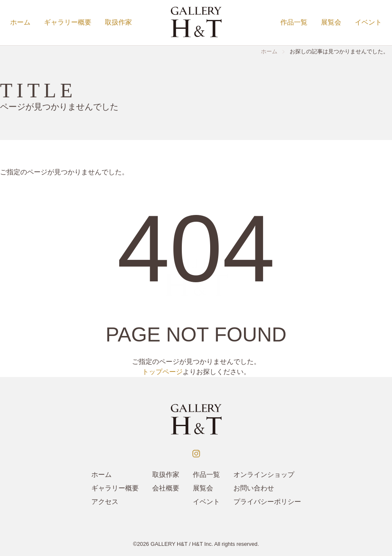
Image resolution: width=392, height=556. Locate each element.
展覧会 (331, 22)
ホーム (20, 22)
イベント (368, 22)
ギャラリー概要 (68, 22)
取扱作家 (118, 22)
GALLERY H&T (169, 544)
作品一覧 (294, 22)
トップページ (162, 372)
